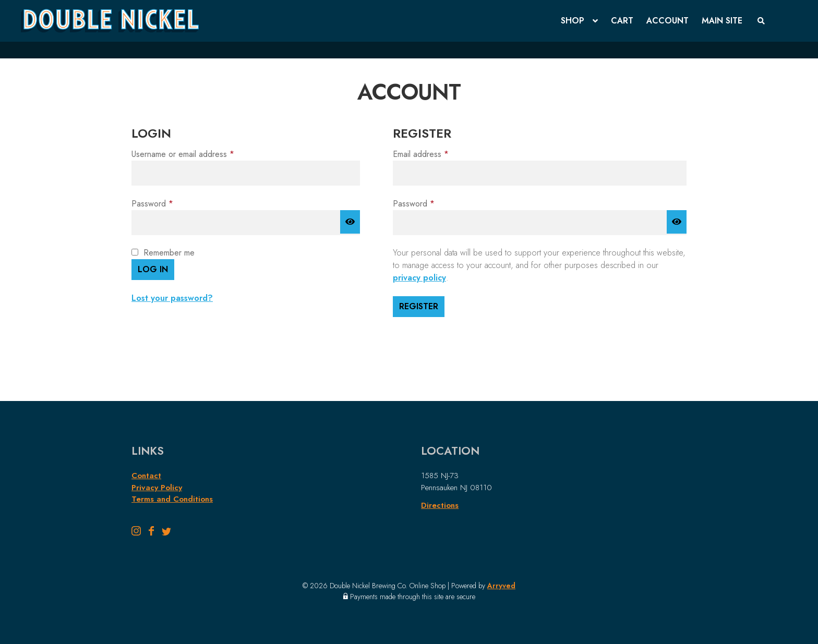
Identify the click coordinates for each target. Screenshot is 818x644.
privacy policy (419, 278)
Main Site (722, 21)
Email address (437, 154)
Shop (573, 21)
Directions (440, 505)
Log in (153, 269)
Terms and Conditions (172, 499)
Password (168, 204)
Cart (622, 21)
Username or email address (199, 154)
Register (419, 306)
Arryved (501, 586)
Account (667, 21)
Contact (146, 476)
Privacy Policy (157, 488)
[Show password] (350, 222)
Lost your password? (172, 298)
